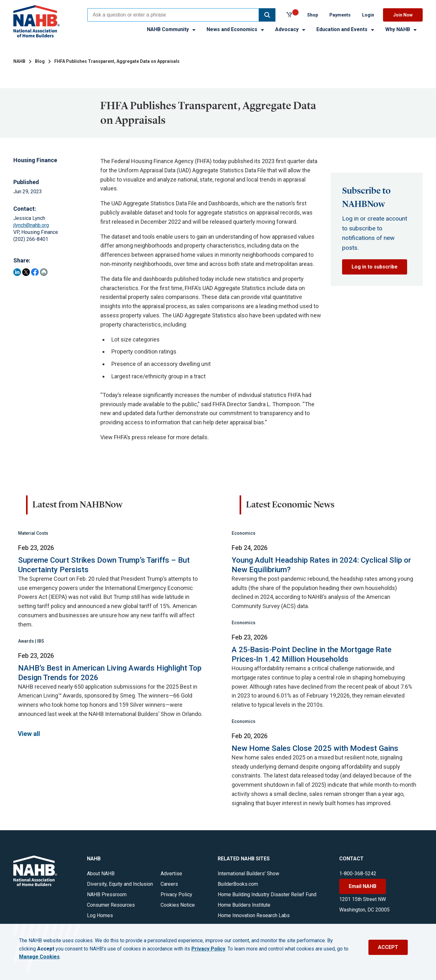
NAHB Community (172, 29)
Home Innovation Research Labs (254, 915)
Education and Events (346, 29)
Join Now (403, 15)
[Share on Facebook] (35, 272)
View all (29, 734)
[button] (267, 15)
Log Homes (100, 915)
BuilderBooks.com (238, 884)
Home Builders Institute (244, 905)
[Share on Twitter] (26, 272)
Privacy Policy (176, 894)
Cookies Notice (178, 905)
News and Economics (236, 29)
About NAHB (101, 874)
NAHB (19, 61)
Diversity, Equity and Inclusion (120, 884)
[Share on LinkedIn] (17, 272)
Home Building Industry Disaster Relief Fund (267, 894)
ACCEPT (388, 947)
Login (368, 15)
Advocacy (291, 29)
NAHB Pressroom (107, 894)
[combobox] (173, 15)
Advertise (171, 874)
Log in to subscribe (375, 267)
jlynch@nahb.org (31, 225)
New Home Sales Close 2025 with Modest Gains (315, 748)
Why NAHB (401, 29)
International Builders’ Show (248, 874)
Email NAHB (363, 886)
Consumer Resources (111, 905)
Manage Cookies (39, 957)
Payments (340, 15)
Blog (40, 61)
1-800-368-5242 (358, 874)
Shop (313, 15)
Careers (169, 884)
